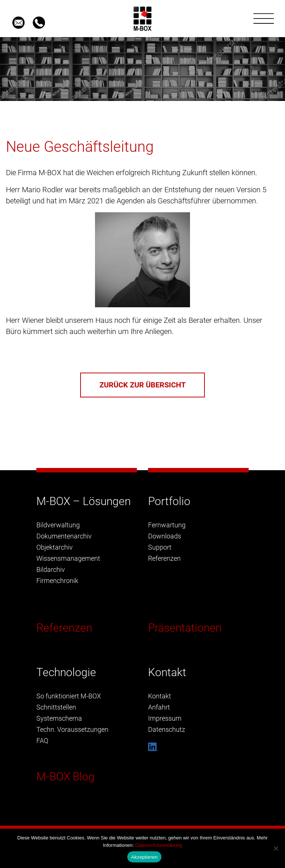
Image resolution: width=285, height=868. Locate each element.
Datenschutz (167, 729)
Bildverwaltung (58, 525)
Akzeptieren (144, 857)
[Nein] (276, 848)
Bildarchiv (51, 569)
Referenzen (64, 628)
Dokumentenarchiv (64, 536)
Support (160, 547)
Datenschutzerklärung (158, 845)
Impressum (165, 718)
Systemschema (59, 718)
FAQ (42, 741)
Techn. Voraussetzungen (72, 729)
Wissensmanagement (68, 558)
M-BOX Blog (65, 777)
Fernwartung (167, 525)
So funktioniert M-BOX (69, 696)
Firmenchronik (57, 581)
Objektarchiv (55, 547)
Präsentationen (185, 628)
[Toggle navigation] (264, 19)
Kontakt (160, 696)
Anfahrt (159, 707)
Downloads (165, 536)
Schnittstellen (56, 707)
